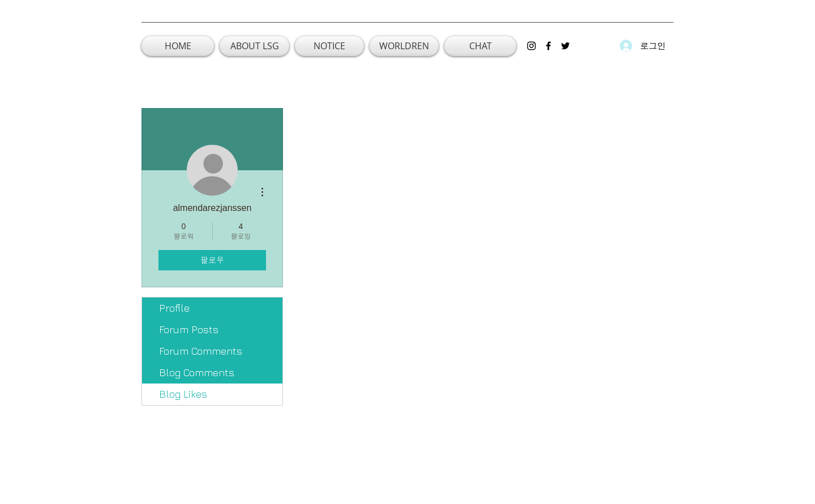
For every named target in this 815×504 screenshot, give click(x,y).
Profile (174, 308)
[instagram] (531, 46)
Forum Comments (201, 351)
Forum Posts (189, 329)
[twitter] (565, 46)
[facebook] (548, 46)
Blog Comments (197, 372)
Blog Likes (183, 394)
